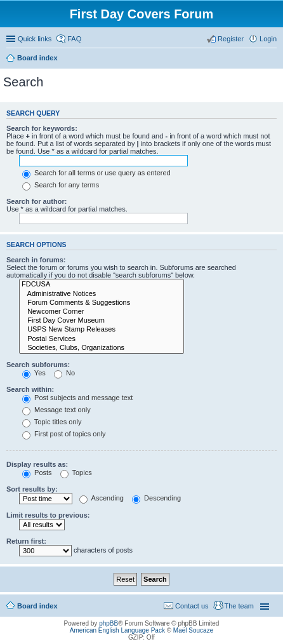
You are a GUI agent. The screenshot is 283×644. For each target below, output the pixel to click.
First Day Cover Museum (102, 321)
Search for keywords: (42, 128)
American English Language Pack (117, 630)
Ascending (102, 498)
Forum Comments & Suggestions (102, 303)
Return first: (26, 541)
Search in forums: (36, 260)
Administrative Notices (102, 294)
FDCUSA (102, 285)
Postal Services (102, 339)
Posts (37, 473)
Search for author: (36, 201)
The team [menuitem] (239, 606)
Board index (37, 58)
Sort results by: (32, 489)
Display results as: (37, 464)
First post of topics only (64, 434)
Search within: (30, 389)
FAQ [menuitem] (74, 39)
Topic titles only (52, 422)
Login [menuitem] (268, 39)
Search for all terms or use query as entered (96, 173)
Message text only (56, 410)
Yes (34, 373)
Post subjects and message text (77, 398)
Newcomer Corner (102, 312)
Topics (76, 473)
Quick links (35, 39)
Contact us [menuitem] (192, 606)
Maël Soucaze (193, 630)
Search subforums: (38, 365)
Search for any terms (61, 185)
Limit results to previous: (48, 515)
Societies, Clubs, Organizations (102, 348)
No (64, 373)
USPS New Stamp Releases (102, 330)
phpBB (109, 623)
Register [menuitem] (231, 39)
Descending (156, 498)
